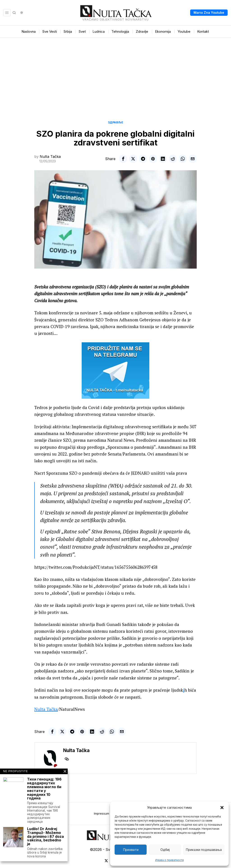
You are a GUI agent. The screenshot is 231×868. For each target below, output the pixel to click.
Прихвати (131, 850)
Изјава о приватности (170, 860)
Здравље (116, 122)
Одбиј (165, 850)
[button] (222, 808)
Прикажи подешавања (204, 850)
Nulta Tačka (50, 157)
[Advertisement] (115, 72)
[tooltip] (123, 159)
